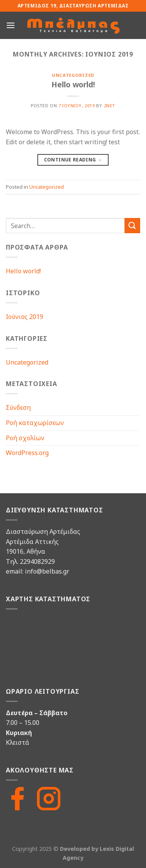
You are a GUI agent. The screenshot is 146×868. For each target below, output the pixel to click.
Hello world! (73, 84)
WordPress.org (27, 453)
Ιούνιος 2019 (25, 317)
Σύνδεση (18, 407)
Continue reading (73, 160)
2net (110, 105)
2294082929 (37, 562)
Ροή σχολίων (25, 438)
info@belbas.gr (47, 571)
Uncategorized (73, 75)
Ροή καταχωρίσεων (35, 423)
